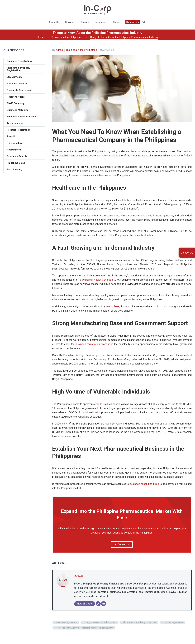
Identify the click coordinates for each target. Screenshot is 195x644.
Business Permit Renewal (21, 117)
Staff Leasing (14, 170)
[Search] (144, 22)
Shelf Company (16, 103)
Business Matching (18, 110)
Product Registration (173, 622)
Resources (101, 22)
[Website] (98, 604)
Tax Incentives (15, 123)
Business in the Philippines (82, 50)
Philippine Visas (16, 163)
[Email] (104, 604)
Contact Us (133, 22)
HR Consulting (15, 143)
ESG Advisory (14, 77)
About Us (54, 22)
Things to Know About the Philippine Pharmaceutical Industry (84, 628)
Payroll (11, 136)
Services (70, 22)
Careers (117, 22)
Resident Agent (16, 97)
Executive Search (17, 156)
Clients (85, 22)
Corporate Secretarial (19, 90)
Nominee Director (17, 84)
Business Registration (67, 622)
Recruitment (14, 150)
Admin (59, 50)
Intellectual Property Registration (18, 69)
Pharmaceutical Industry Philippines (140, 622)
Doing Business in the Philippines (100, 622)
